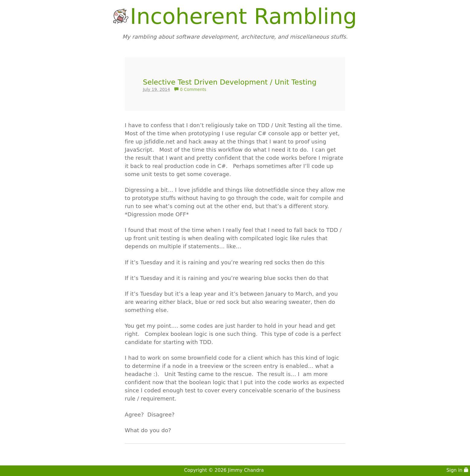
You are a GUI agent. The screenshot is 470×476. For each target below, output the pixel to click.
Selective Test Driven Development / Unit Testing (230, 82)
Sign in (457, 470)
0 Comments (190, 89)
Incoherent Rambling (243, 16)
